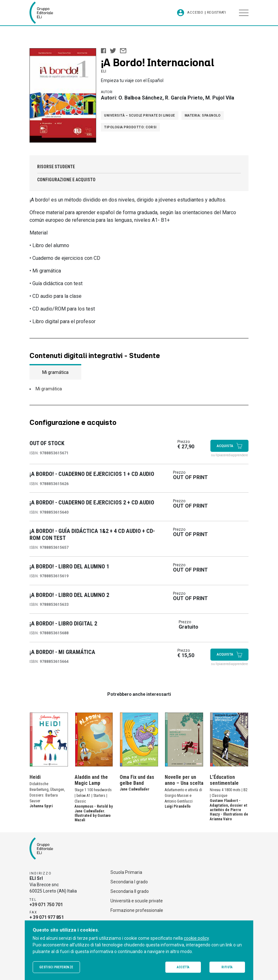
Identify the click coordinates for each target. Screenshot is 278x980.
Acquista (229, 446)
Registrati (217, 13)
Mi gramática (49, 389)
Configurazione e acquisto (66, 180)
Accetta (183, 967)
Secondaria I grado (129, 882)
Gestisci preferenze (56, 967)
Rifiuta (227, 967)
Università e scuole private (137, 901)
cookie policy (196, 938)
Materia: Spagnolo (203, 115)
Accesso (195, 13)
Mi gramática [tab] (55, 372)
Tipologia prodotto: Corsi (130, 127)
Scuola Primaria (126, 872)
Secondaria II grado (130, 891)
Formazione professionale (137, 910)
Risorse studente (56, 167)
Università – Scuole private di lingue (140, 115)
